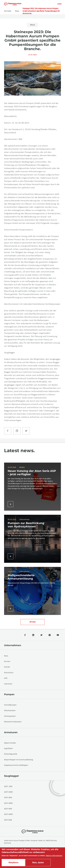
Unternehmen (13, 645)
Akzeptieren (13, 863)
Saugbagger (12, 776)
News (17, 11)
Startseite (8, 11)
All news (32, 622)
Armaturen (11, 732)
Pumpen (9, 694)
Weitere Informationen (54, 856)
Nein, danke (38, 863)
